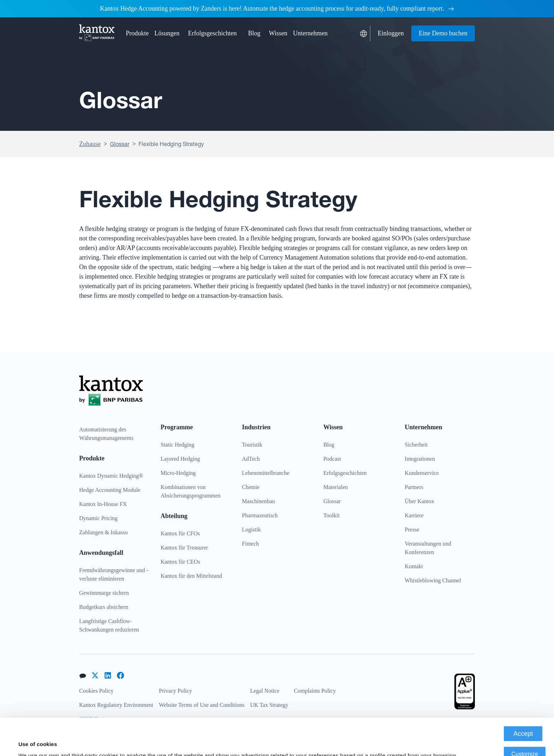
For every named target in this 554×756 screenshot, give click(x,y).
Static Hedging (177, 445)
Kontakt (414, 566)
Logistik (251, 530)
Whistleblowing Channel (433, 580)
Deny (525, 740)
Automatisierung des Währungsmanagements (106, 434)
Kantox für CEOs (180, 562)
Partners (414, 487)
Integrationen (420, 459)
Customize (525, 719)
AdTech (251, 459)
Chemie (251, 487)
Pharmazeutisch (260, 515)
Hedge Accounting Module (110, 490)
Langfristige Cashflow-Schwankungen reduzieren (109, 625)
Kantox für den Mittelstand (191, 576)
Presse (412, 530)
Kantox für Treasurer (184, 548)
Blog (254, 33)
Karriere (414, 515)
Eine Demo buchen (443, 33)
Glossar (120, 144)
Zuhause (90, 144)
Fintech (251, 544)
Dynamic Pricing (98, 518)
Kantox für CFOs (180, 533)
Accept (523, 699)
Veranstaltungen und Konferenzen (428, 548)
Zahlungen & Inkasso (104, 532)
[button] (137, 33)
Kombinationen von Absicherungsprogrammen (190, 491)
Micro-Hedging (178, 473)
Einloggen (391, 33)
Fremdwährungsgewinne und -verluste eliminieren (114, 574)
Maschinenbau (258, 501)
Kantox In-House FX (103, 504)
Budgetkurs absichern (104, 607)
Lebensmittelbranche (266, 473)
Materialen (335, 487)
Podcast (332, 459)
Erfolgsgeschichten (212, 33)
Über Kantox (420, 501)
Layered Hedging (180, 459)
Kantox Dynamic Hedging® (111, 476)
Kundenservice (422, 473)
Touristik (252, 445)
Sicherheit (416, 445)
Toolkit (331, 515)
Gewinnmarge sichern (104, 593)
